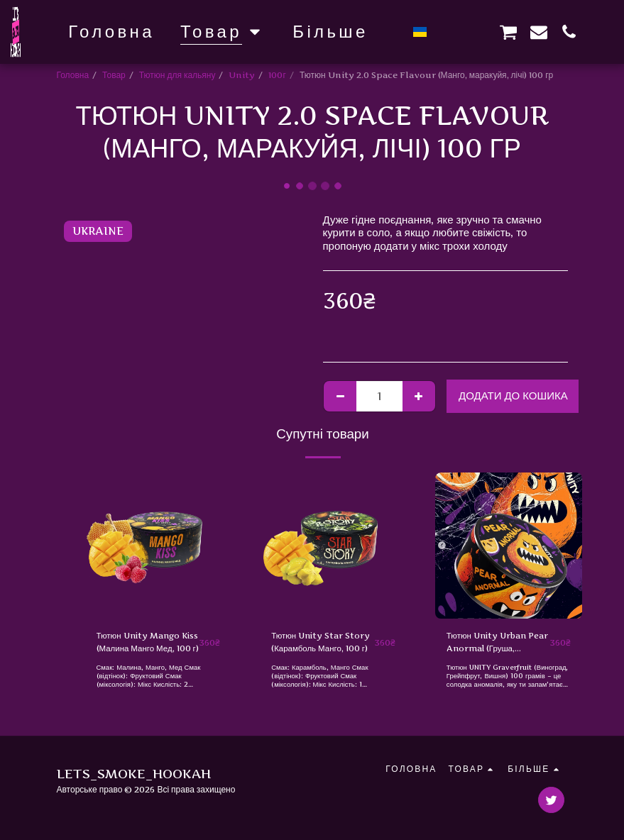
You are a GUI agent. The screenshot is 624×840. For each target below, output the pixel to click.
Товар (114, 75)
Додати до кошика (513, 396)
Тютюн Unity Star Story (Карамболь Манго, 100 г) (322, 642)
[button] (448, 32)
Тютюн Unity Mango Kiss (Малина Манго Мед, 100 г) (147, 643)
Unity (242, 75)
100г (277, 75)
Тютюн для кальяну (177, 75)
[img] (159, 546)
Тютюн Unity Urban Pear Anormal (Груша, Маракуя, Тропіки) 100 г (494, 643)
